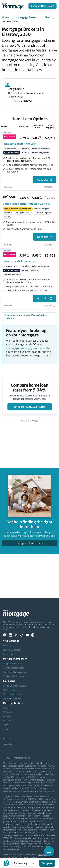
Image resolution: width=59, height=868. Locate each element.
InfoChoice (8, 857)
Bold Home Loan (20, 261)
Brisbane (7, 716)
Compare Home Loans (42, 6)
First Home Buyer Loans (13, 676)
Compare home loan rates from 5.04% (29, 388)
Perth (6, 725)
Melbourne (8, 712)
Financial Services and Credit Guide (40, 835)
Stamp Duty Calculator (13, 698)
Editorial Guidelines (12, 650)
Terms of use (9, 744)
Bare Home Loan (20, 144)
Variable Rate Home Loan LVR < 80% (27, 204)
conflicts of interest (20, 791)
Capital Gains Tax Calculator (15, 686)
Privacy (6, 738)
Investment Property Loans (15, 672)
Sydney (6, 708)
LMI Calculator (9, 690)
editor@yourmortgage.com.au (25, 348)
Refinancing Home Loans (14, 668)
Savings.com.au (45, 855)
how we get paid (46, 791)
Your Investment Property (26, 857)
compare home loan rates (29, 407)
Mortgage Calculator (12, 694)
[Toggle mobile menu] (49, 851)
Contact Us (8, 654)
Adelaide (7, 721)
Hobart (6, 729)
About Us (7, 646)
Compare (48, 187)
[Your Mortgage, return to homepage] (13, 6)
